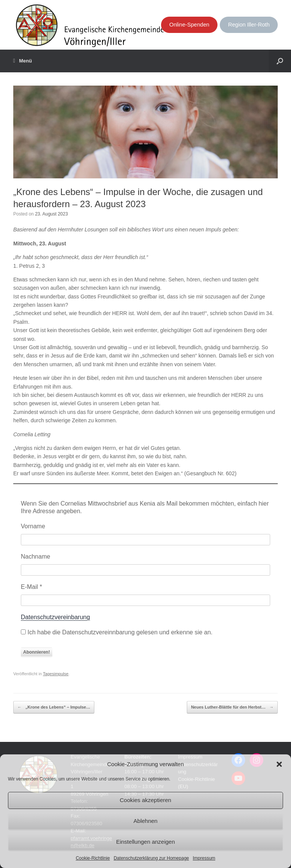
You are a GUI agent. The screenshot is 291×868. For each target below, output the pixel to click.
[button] (279, 764)
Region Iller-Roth (249, 25)
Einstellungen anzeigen (145, 842)
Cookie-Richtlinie (93, 858)
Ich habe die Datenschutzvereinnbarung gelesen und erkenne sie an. (117, 632)
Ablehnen (145, 821)
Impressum (204, 858)
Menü (23, 61)
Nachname (35, 557)
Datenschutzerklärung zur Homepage (151, 858)
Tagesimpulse (56, 674)
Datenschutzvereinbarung (55, 617)
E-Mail (31, 587)
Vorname (33, 526)
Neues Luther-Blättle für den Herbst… (232, 707)
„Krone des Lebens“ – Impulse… (54, 707)
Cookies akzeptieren (145, 800)
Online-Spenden (189, 25)
